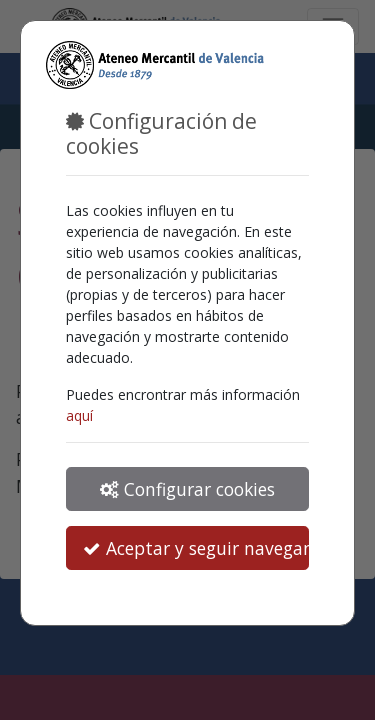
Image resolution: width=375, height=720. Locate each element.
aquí (79, 415)
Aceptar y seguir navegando (196, 548)
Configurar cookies (187, 489)
